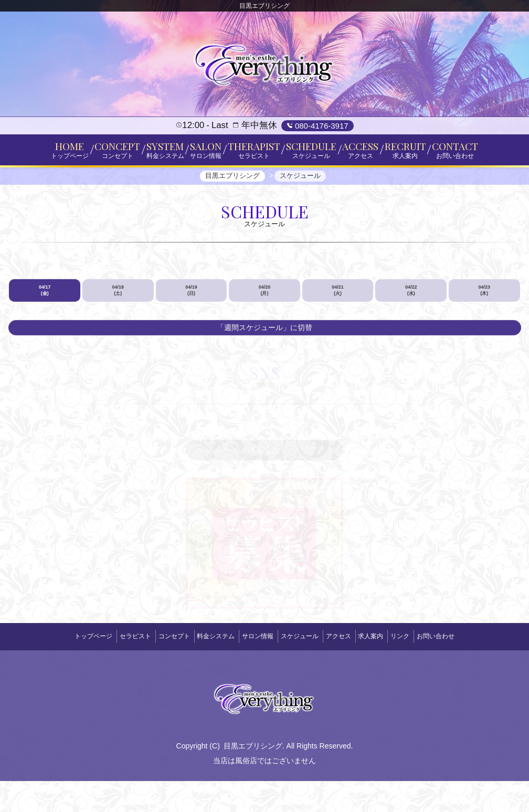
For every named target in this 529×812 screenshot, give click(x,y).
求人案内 (388, 671)
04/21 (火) (338, 332)
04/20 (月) (265, 332)
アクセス (349, 671)
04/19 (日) (191, 332)
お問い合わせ (468, 671)
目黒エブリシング (253, 777)
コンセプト (156, 671)
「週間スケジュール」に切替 (264, 370)
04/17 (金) (45, 332)
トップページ (61, 671)
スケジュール (303, 671)
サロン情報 (254, 671)
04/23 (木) (484, 332)
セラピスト (110, 671)
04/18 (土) (118, 332)
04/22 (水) (411, 332)
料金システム (205, 671)
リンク (425, 671)
